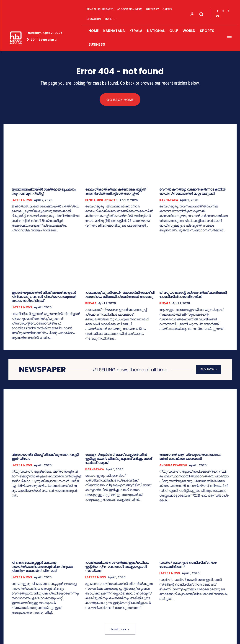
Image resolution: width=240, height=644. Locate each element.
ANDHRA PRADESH (173, 465)
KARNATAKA (169, 200)
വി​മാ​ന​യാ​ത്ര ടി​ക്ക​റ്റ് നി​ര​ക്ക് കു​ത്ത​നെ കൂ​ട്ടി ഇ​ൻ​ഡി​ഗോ (45, 457)
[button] (201, 14)
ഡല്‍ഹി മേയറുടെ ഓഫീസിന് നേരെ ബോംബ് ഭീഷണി (188, 565)
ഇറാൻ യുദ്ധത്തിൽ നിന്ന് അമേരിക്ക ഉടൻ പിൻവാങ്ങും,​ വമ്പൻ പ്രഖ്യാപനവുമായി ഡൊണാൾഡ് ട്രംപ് (44, 297)
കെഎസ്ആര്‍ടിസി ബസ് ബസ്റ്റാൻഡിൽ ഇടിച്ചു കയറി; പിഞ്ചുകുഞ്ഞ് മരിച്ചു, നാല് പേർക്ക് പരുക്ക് (118, 459)
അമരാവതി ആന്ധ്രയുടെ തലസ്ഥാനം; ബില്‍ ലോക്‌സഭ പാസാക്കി (190, 457)
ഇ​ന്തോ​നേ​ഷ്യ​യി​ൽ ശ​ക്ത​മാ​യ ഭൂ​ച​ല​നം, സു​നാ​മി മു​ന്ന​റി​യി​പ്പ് (44, 191)
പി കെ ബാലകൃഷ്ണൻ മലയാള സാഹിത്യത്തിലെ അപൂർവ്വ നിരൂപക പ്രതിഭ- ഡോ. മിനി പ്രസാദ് (42, 567)
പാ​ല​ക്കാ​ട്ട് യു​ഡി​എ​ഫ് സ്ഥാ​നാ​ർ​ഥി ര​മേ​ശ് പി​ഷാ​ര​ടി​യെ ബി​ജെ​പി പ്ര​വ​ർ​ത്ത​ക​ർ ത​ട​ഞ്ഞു (120, 295)
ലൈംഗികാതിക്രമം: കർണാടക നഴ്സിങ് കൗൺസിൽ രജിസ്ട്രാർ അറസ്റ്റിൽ (115, 191)
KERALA (91, 304)
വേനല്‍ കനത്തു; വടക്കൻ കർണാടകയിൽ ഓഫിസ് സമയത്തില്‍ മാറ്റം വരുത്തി (192, 191)
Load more (120, 630)
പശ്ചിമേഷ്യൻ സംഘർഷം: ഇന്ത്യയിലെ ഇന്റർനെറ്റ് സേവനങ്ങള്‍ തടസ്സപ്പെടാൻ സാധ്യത (117, 567)
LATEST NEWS (22, 200)
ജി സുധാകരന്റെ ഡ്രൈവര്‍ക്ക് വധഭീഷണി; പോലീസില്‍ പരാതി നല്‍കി (194, 295)
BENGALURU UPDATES (101, 200)
